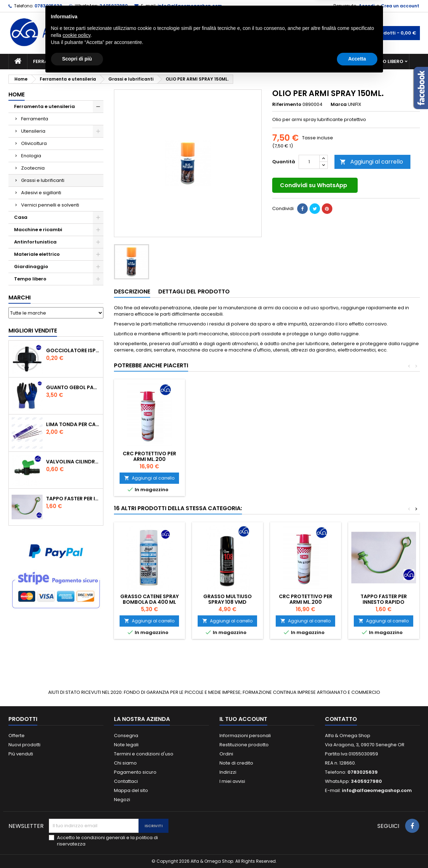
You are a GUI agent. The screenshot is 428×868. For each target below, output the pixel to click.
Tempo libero (387, 61)
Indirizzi (228, 772)
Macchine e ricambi (135, 61)
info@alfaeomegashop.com (190, 6)
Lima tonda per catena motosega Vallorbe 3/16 (73, 424)
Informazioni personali (245, 736)
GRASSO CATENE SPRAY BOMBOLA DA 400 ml (149, 599)
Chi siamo (125, 763)
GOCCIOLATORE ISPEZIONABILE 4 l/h (73, 350)
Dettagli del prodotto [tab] (194, 292)
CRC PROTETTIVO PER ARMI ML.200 (149, 456)
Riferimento (287, 104)
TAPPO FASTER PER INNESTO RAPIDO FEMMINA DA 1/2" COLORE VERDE (73, 499)
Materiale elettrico (198, 61)
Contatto (341, 719)
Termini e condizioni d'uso (144, 754)
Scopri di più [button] (77, 849)
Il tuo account (243, 719)
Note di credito (236, 763)
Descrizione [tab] (132, 292)
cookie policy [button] (76, 825)
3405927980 (114, 6)
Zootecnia (33, 168)
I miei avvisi (232, 781)
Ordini (226, 754)
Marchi (20, 297)
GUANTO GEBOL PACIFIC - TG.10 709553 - (73, 387)
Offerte (17, 736)
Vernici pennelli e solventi (50, 205)
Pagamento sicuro (135, 772)
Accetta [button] (357, 849)
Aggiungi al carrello (371, 162)
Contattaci (126, 781)
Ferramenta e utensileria (65, 61)
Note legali (126, 745)
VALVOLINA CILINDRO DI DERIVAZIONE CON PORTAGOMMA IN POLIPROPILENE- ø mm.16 (73, 462)
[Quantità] (309, 162)
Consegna (126, 736)
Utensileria (33, 131)
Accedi (367, 6)
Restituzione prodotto (244, 745)
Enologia (31, 156)
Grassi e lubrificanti (43, 180)
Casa (242, 61)
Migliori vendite (33, 331)
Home (17, 94)
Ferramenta (35, 119)
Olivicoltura (34, 143)
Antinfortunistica (333, 61)
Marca (339, 104)
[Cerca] (214, 33)
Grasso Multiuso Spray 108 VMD (228, 599)
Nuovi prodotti (24, 745)
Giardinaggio (278, 61)
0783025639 (48, 6)
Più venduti (21, 754)
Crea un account (400, 6)
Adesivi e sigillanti (41, 193)
